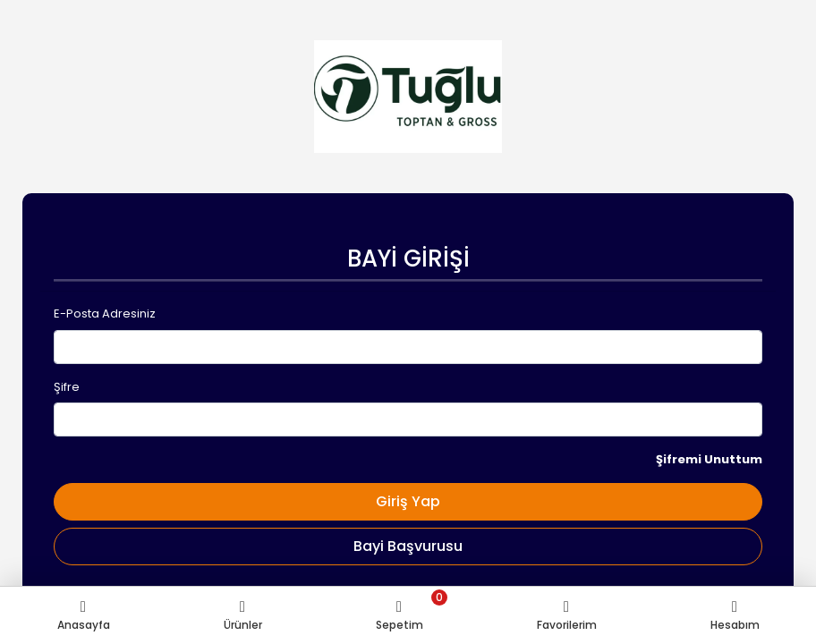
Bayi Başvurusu (408, 546)
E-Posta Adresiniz (105, 314)
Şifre (67, 387)
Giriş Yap (408, 501)
